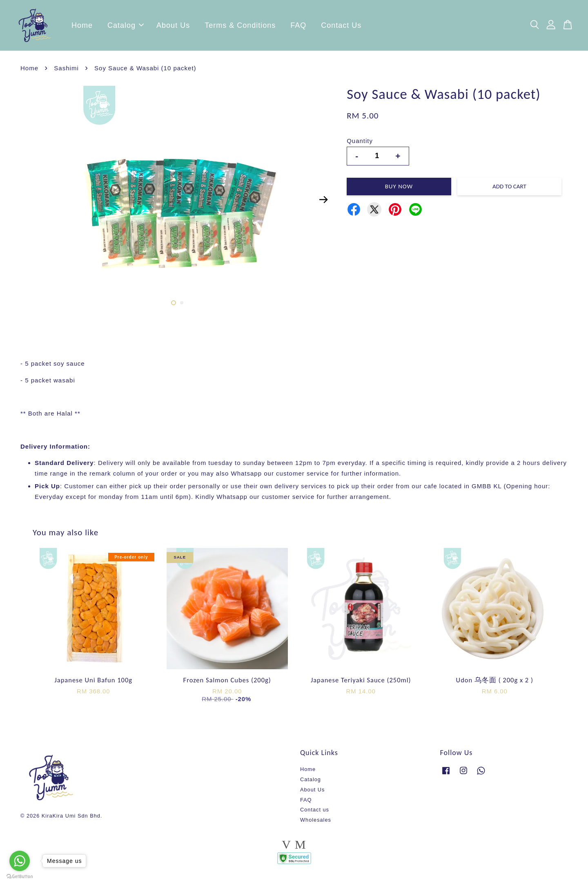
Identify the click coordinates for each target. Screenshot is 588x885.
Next (323, 202)
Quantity (360, 143)
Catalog (126, 27)
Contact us (315, 812)
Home (82, 27)
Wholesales (316, 822)
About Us (173, 27)
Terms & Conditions (240, 27)
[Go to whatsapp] (20, 861)
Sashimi (66, 70)
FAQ (298, 27)
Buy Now (399, 189)
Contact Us (341, 27)
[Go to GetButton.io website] (20, 877)
